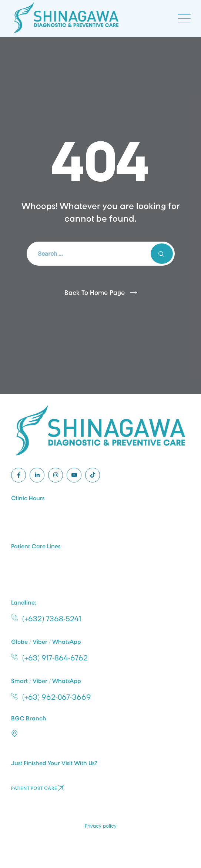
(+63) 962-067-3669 (57, 697)
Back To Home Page (95, 293)
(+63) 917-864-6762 (55, 658)
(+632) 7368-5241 (52, 619)
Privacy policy (101, 826)
